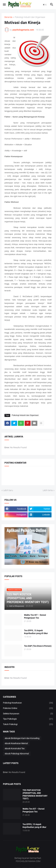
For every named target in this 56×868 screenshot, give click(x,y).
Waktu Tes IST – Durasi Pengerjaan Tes (35, 616)
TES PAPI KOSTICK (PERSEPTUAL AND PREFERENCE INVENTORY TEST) (35, 794)
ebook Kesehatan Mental (16, 743)
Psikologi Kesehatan (28, 703)
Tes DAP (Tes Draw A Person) (38, 646)
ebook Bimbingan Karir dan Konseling (22, 738)
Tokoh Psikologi (28, 724)
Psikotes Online (28, 708)
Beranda (8, 17)
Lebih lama (48, 490)
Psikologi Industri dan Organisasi (30, 17)
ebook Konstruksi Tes (15, 748)
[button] (4, 5)
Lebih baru (8, 490)
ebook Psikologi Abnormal (17, 754)
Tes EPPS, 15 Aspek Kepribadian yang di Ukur (36, 632)
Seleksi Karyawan (28, 714)
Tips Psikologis (28, 719)
